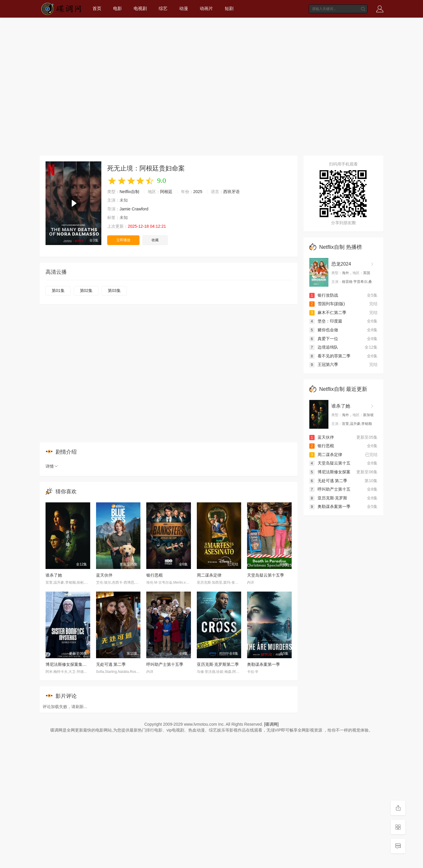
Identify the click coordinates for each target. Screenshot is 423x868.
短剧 (229, 8)
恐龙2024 (341, 264)
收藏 (155, 240)
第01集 (58, 291)
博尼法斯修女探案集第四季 (70, 664)
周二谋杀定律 (209, 575)
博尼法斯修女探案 (330, 472)
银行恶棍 (155, 575)
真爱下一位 (324, 339)
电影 (117, 8)
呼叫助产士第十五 (330, 489)
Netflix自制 (129, 192)
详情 (52, 466)
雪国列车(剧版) (327, 304)
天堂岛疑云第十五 (330, 463)
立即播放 (123, 240)
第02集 (86, 291)
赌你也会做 (324, 330)
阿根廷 (166, 192)
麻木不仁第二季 (328, 313)
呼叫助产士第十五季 (165, 664)
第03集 (114, 291)
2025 (198, 192)
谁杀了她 (54, 575)
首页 (97, 8)
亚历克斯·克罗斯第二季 (218, 664)
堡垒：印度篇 (326, 321)
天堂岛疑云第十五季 (266, 575)
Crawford (140, 209)
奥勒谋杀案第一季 (263, 664)
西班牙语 (231, 192)
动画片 (206, 8)
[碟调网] (271, 724)
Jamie (125, 209)
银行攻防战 (324, 295)
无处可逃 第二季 (111, 664)
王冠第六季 (324, 364)
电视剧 (140, 8)
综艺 (163, 8)
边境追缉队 (324, 347)
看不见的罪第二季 (330, 356)
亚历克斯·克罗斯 (328, 498)
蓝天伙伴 (104, 575)
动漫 (184, 8)
